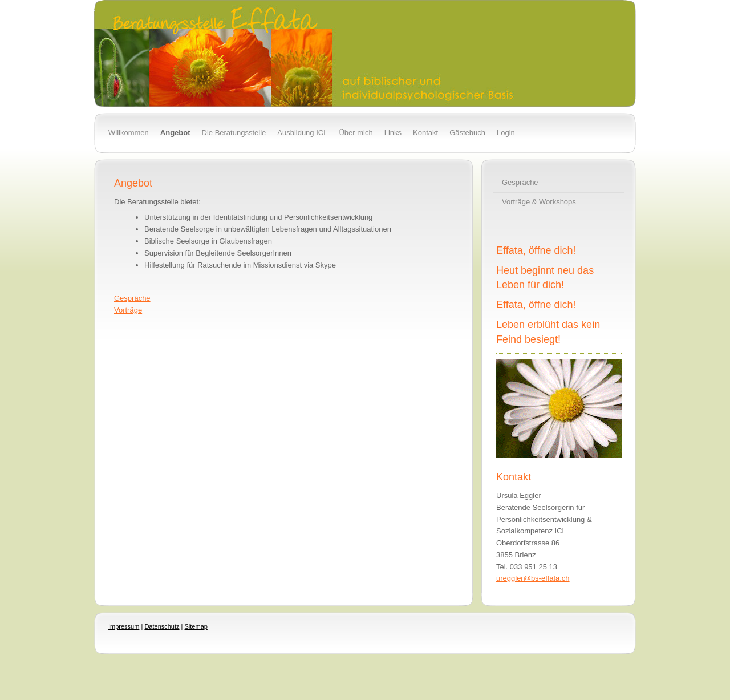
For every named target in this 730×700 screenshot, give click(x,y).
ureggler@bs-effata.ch (533, 578)
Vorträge (128, 310)
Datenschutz (162, 626)
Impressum (124, 626)
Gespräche (132, 298)
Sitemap (196, 626)
